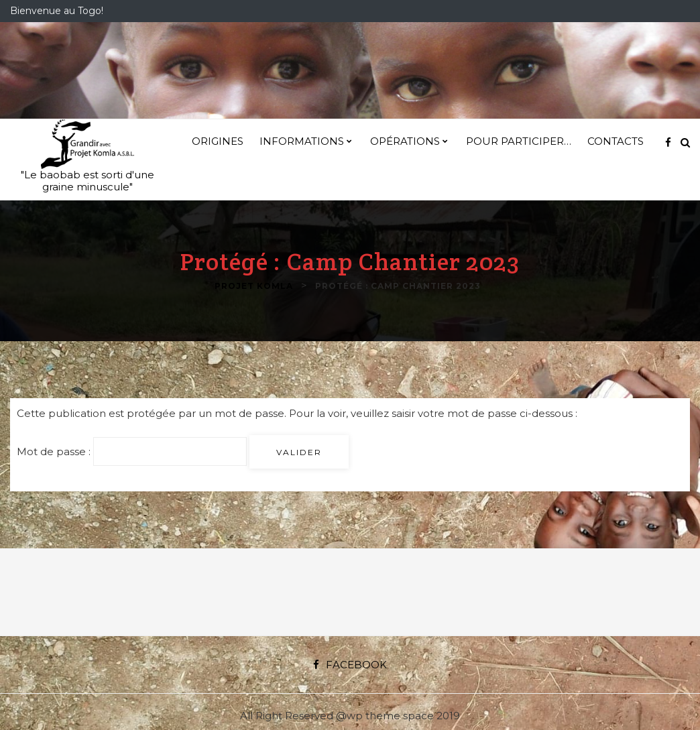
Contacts (616, 141)
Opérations (405, 141)
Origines (218, 141)
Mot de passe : (132, 451)
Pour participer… (519, 141)
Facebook (350, 665)
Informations (302, 141)
